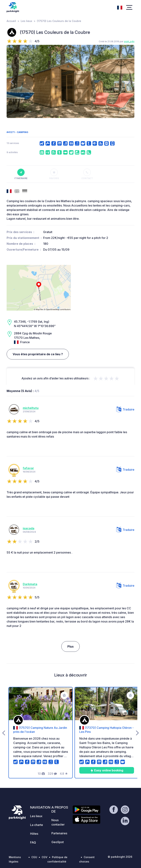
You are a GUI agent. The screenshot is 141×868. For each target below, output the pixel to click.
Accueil (11, 21)
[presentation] (12, 81)
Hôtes (34, 834)
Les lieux (26, 21)
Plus (70, 646)
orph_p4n (129, 41)
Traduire (125, 409)
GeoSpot (58, 842)
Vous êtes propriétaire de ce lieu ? (38, 354)
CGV (45, 857)
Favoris (54, 174)
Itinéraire (21, 174)
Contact (87, 174)
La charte (37, 825)
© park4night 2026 (120, 857)
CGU (34, 857)
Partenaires (59, 833)
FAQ (33, 842)
